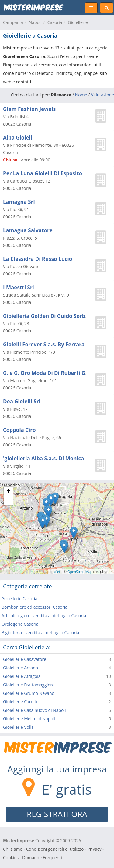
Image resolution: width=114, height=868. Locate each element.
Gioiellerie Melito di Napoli (29, 719)
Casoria (55, 22)
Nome (81, 95)
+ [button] (8, 492)
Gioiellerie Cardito (21, 702)
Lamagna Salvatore (28, 230)
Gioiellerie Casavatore (25, 659)
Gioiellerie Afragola (22, 676)
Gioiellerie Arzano (21, 668)
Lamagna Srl (19, 202)
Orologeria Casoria (20, 624)
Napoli (35, 22)
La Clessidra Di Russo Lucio (38, 259)
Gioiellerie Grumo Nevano (29, 693)
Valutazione (102, 95)
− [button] (8, 501)
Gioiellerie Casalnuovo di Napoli (35, 710)
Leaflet (55, 572)
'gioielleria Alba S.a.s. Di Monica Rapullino (57, 458)
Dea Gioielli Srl (22, 401)
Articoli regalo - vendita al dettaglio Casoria (44, 616)
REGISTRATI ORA (57, 814)
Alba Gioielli (18, 138)
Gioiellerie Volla (18, 727)
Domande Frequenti (42, 858)
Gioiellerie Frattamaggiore (29, 685)
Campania (13, 22)
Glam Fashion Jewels (29, 109)
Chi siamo (13, 849)
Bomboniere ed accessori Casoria (35, 607)
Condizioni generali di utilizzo (55, 849)
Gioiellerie (78, 22)
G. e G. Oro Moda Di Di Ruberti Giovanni (54, 373)
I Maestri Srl (19, 287)
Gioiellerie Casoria (19, 599)
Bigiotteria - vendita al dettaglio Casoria (40, 632)
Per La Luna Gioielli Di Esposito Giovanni (55, 173)
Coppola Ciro (19, 430)
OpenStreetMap (80, 572)
